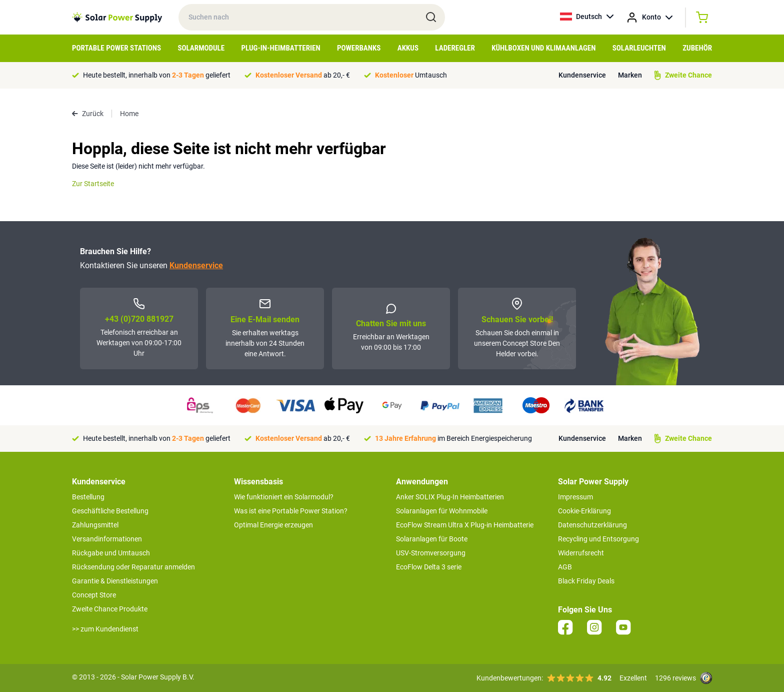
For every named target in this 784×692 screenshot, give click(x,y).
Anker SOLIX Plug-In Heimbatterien (450, 497)
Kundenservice (582, 75)
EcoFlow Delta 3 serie (429, 567)
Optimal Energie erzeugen (273, 525)
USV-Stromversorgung (431, 553)
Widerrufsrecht (581, 553)
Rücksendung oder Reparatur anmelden (133, 567)
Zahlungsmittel (95, 525)
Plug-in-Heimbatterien (281, 48)
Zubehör (697, 48)
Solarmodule (201, 48)
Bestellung (88, 497)
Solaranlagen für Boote (432, 539)
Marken (630, 75)
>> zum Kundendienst (105, 629)
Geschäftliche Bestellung (110, 511)
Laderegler (455, 48)
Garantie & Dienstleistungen (115, 581)
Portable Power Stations (116, 48)
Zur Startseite (93, 184)
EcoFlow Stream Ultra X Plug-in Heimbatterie (465, 525)
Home (129, 114)
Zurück (88, 114)
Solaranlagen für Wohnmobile (442, 511)
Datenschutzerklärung (592, 525)
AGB (565, 567)
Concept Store (94, 595)
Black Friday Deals (586, 581)
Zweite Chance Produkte (110, 609)
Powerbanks (359, 48)
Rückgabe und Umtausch (111, 553)
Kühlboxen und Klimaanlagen (543, 48)
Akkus (408, 48)
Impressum (575, 497)
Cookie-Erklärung (584, 511)
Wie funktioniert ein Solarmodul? (284, 497)
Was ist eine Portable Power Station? (291, 511)
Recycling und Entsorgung (598, 539)
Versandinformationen (107, 539)
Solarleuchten (639, 48)
